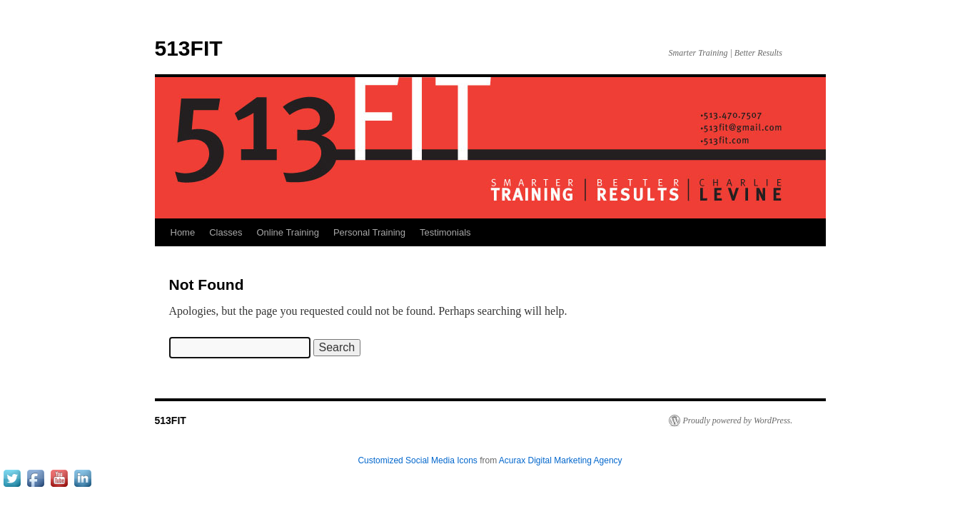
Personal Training (369, 232)
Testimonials (445, 232)
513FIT (189, 48)
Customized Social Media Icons (417, 460)
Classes (226, 232)
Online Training (287, 232)
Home (183, 232)
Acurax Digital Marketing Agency (561, 460)
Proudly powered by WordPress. (738, 420)
